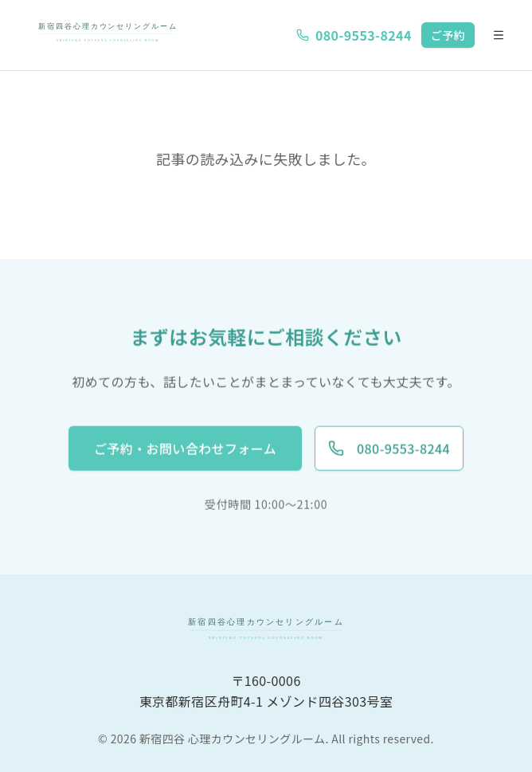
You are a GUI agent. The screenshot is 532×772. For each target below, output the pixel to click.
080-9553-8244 (354, 35)
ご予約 (448, 35)
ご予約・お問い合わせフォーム (185, 449)
